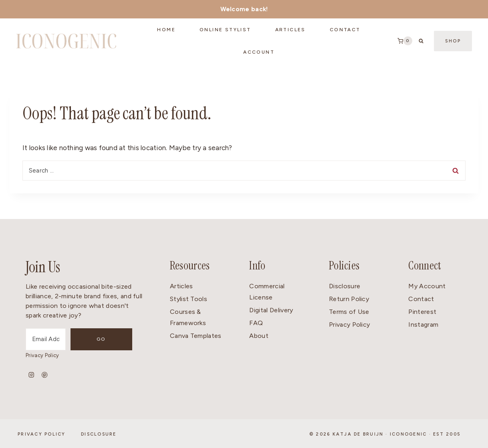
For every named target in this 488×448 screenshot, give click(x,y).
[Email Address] (56, 339)
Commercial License (267, 292)
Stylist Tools (189, 299)
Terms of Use (349, 312)
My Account (427, 286)
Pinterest (422, 312)
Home (166, 30)
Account (259, 52)
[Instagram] (31, 375)
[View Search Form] (421, 41)
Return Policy (349, 299)
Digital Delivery (271, 310)
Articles (290, 30)
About (259, 336)
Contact (421, 299)
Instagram (423, 324)
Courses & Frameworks (188, 317)
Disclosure (345, 286)
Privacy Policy (42, 355)
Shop (453, 41)
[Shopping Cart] (405, 41)
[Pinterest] (45, 375)
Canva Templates (196, 336)
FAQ (256, 323)
